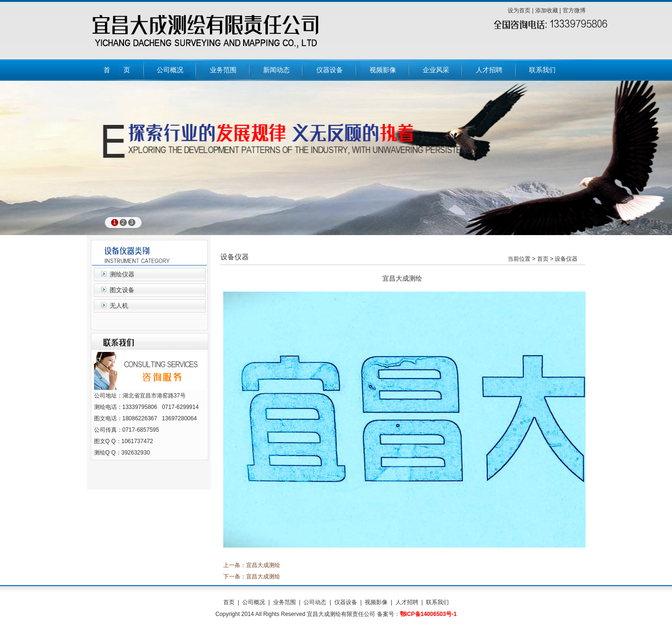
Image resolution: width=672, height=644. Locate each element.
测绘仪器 (122, 274)
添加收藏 (547, 10)
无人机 (119, 306)
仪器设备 (346, 602)
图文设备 (122, 290)
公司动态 (315, 602)
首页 (229, 602)
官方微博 (574, 10)
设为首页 (519, 10)
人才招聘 (407, 602)
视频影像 (376, 602)
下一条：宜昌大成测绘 (252, 577)
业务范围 (284, 602)
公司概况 (254, 602)
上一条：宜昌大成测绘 (252, 565)
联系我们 (437, 602)
